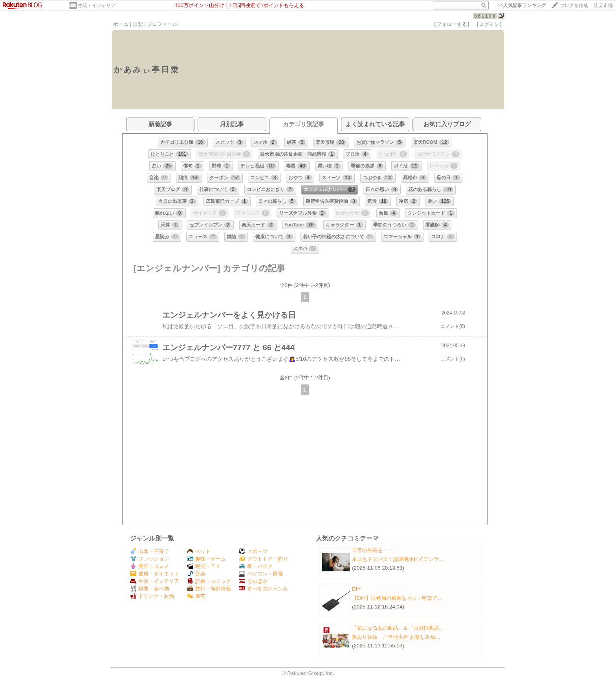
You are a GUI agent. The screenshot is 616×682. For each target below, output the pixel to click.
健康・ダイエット (155, 574)
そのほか (253, 581)
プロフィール (162, 24)
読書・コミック (209, 581)
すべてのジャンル (263, 589)
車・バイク (256, 566)
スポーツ (253, 551)
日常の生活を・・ (372, 550)
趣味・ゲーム (206, 559)
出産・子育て (149, 551)
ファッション (149, 559)
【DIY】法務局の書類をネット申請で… (397, 598)
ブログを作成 (574, 6)
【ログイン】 (489, 24)
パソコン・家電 (261, 574)
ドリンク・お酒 (152, 596)
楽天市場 (603, 6)
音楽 (196, 574)
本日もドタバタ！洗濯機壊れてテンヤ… (398, 559)
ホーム (121, 24)
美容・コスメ (149, 566)
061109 (485, 16)
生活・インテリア (97, 6)
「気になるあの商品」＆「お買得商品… (398, 628)
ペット (199, 551)
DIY (359, 589)
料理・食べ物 (149, 589)
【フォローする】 (452, 24)
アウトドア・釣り (263, 559)
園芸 (196, 596)
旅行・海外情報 (209, 589)
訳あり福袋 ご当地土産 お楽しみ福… (396, 637)
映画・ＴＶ (204, 566)
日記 (138, 24)
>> (522, 6)
